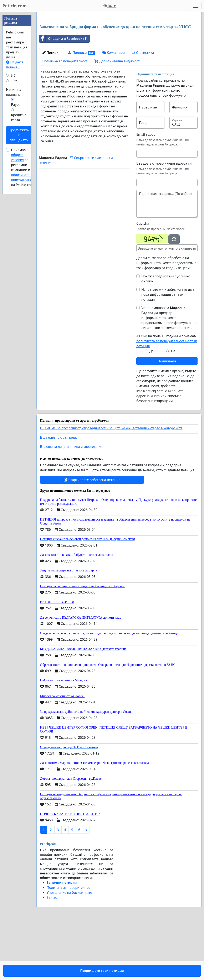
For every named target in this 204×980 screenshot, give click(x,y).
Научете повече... (15, 189)
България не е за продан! (60, 496)
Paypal (16, 229)
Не (173, 409)
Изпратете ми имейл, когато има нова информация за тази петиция (168, 353)
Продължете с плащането (19, 260)
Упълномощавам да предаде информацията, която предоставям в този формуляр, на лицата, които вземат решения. (169, 376)
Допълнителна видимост (117, 119)
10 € (14, 206)
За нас (52, 956)
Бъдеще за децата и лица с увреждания (71, 505)
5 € (13, 200)
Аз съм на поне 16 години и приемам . (167, 399)
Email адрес (146, 193)
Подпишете (167, 419)
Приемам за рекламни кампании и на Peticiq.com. (23, 292)
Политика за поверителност (65, 119)
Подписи (81, 111)
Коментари (113, 111)
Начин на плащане (14, 217)
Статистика (143, 111)
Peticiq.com (15, 6)
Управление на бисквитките (69, 951)
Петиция (51, 111)
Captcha (143, 282)
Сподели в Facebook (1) (63, 97)
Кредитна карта (19, 242)
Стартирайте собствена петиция (92, 538)
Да (152, 409)
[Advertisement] (119, 48)
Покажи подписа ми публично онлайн (166, 337)
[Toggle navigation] (196, 6)
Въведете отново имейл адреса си (164, 222)
